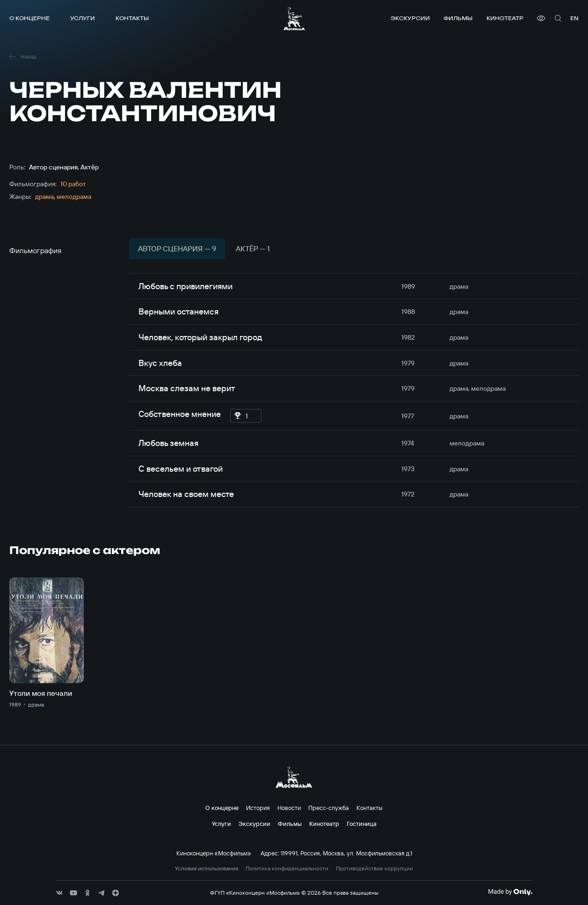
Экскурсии (410, 18)
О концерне (29, 18)
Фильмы (458, 18)
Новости (289, 808)
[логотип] (294, 18)
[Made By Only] (510, 892)
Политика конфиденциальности (287, 869)
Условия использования (207, 869)
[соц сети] (59, 893)
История (258, 808)
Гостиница (362, 824)
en (574, 18)
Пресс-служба (329, 808)
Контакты (132, 18)
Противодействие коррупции (374, 869)
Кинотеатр (505, 18)
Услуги (83, 18)
